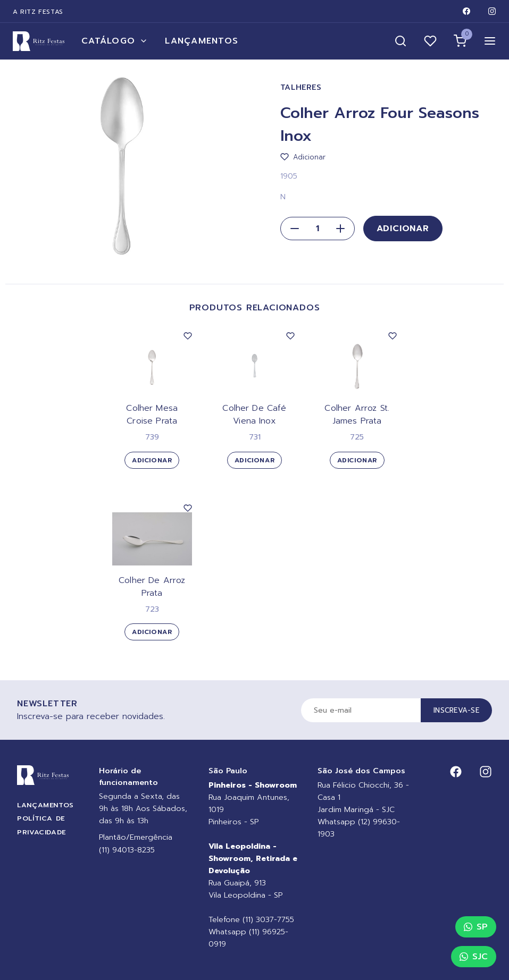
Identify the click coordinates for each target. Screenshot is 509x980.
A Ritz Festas (38, 12)
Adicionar (403, 229)
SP (476, 927)
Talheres (301, 87)
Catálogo (115, 41)
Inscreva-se (456, 710)
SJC (474, 957)
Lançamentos (202, 41)
